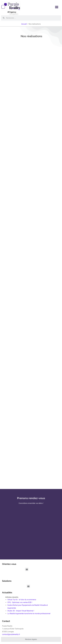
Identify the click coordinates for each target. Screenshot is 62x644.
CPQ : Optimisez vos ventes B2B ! (20, 602)
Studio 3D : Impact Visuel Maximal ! (21, 611)
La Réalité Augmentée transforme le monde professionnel (29, 614)
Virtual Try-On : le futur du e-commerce (22, 600)
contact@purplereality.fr (11, 634)
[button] (57, 7)
